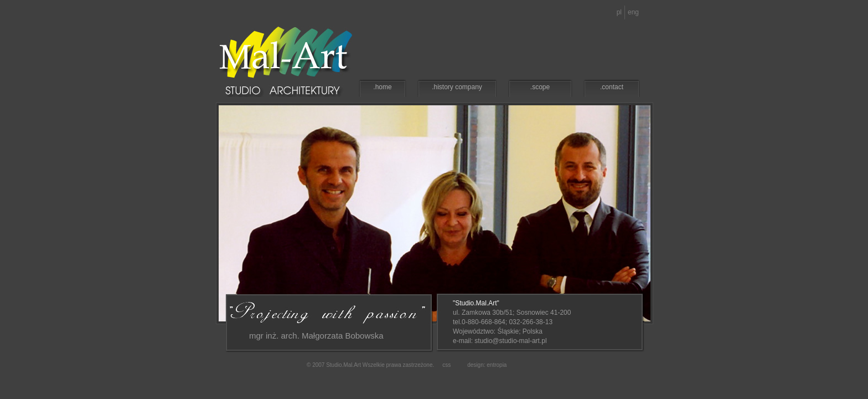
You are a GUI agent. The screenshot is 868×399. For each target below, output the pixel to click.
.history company (457, 87)
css (446, 365)
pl (619, 12)
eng (633, 12)
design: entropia (487, 365)
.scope (540, 87)
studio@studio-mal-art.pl (510, 341)
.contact (612, 87)
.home (382, 87)
